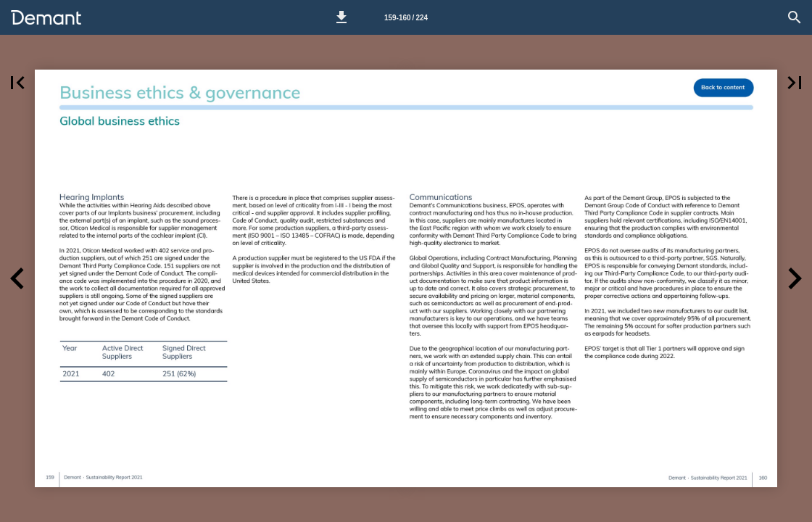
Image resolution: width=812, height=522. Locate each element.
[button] (341, 17)
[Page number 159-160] (406, 17)
